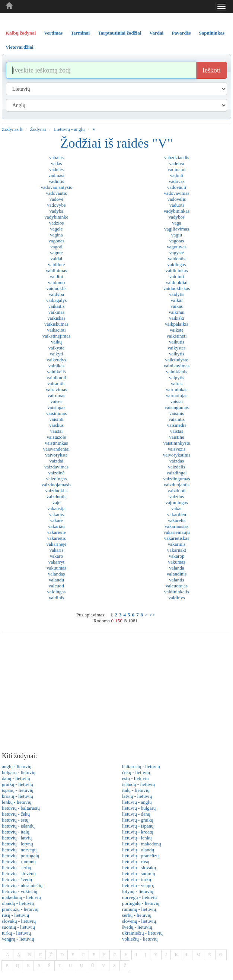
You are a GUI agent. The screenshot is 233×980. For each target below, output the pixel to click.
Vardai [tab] (156, 33)
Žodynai (38, 129)
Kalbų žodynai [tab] (21, 33)
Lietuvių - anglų (69, 129)
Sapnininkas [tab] (212, 33)
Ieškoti (212, 70)
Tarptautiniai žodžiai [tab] (119, 33)
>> (152, 615)
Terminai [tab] (80, 33)
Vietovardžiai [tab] (20, 47)
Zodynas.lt (12, 129)
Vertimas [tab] (53, 33)
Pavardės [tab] (181, 33)
